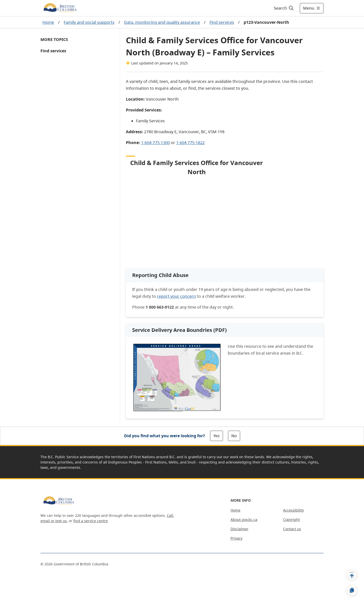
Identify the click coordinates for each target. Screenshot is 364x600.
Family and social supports (89, 22)
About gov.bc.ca (244, 520)
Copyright (291, 520)
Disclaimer (240, 529)
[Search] (284, 8)
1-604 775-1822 (190, 143)
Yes (217, 436)
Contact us (292, 529)
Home (48, 22)
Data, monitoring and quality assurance (162, 22)
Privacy (236, 538)
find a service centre (91, 521)
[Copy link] (352, 590)
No (234, 436)
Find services (222, 22)
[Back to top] (352, 574)
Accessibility (293, 510)
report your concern (176, 296)
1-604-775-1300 (155, 143)
